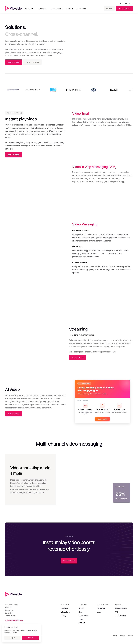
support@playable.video (14, 620)
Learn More (102, 419)
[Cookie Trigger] (120, 616)
